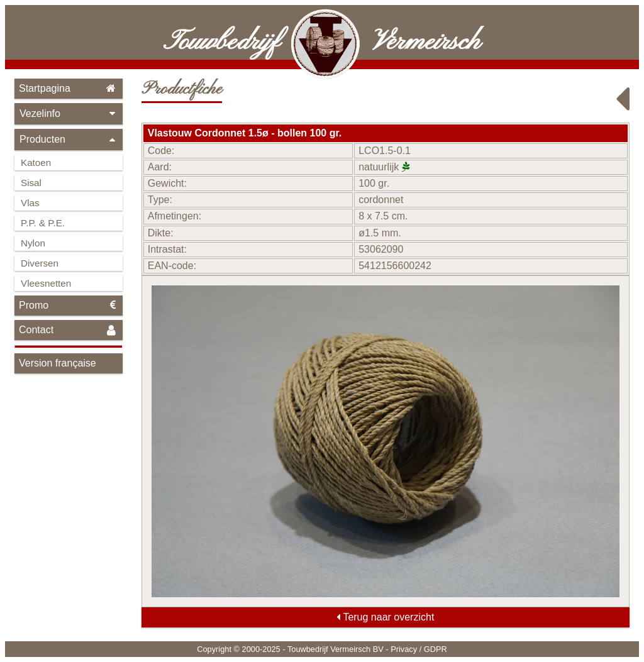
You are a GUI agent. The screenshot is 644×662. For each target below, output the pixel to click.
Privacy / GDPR (419, 649)
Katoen (36, 163)
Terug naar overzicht (385, 617)
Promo (69, 305)
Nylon (33, 243)
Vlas (30, 203)
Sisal (31, 183)
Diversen (40, 263)
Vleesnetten (46, 283)
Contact (69, 330)
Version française (58, 363)
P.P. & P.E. (43, 223)
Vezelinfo (69, 113)
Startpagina (69, 88)
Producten (69, 139)
